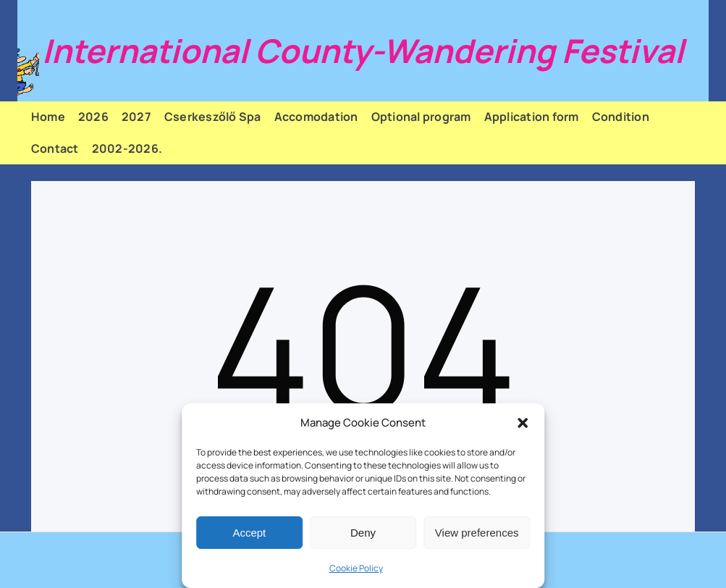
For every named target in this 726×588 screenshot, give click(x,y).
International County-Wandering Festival (363, 51)
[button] (523, 423)
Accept (249, 533)
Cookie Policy (356, 568)
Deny (363, 533)
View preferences (477, 533)
